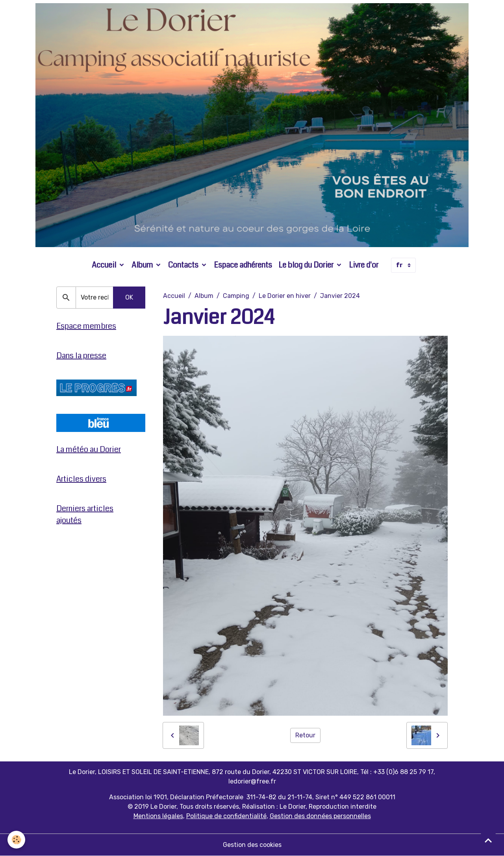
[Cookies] (17, 840)
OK (129, 297)
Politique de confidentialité (226, 816)
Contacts (184, 265)
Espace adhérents (243, 265)
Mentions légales (158, 816)
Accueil (105, 265)
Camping (236, 296)
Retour (305, 735)
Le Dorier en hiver (285, 296)
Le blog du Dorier (307, 265)
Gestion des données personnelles (320, 816)
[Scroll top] (488, 840)
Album (143, 265)
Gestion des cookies (252, 845)
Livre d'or (364, 265)
